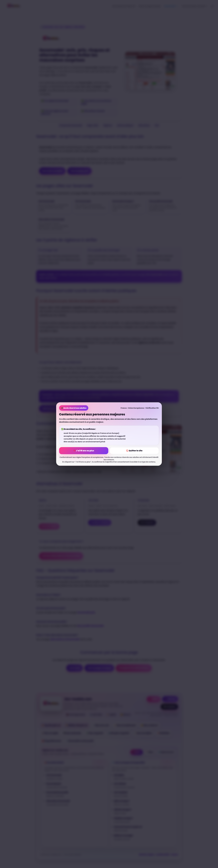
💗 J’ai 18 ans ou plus (84, 451)
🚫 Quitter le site (134, 451)
